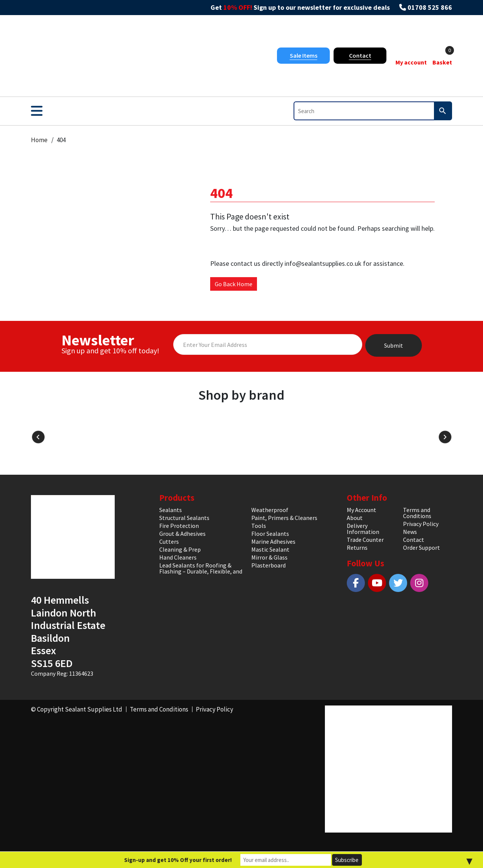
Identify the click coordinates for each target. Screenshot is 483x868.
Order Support (421, 547)
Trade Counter (365, 540)
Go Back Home (234, 284)
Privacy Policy (421, 524)
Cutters (169, 541)
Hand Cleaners (178, 557)
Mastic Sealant (270, 549)
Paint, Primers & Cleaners (284, 518)
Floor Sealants (270, 534)
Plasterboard (268, 565)
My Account (361, 510)
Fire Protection (179, 526)
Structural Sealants (184, 518)
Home (39, 140)
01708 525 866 (430, 8)
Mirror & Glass (269, 557)
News (410, 532)
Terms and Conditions (417, 513)
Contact (360, 55)
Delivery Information (363, 529)
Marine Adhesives (273, 541)
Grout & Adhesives (182, 534)
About (355, 518)
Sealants (171, 510)
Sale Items (304, 55)
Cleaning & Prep (180, 549)
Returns (357, 547)
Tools (259, 526)
